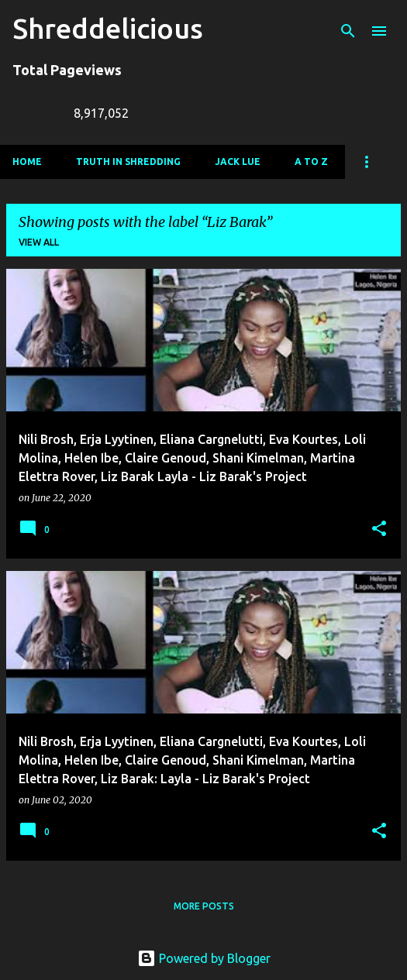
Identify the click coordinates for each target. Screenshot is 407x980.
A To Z (311, 162)
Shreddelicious (108, 28)
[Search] (348, 31)
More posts (204, 906)
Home (27, 162)
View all (39, 242)
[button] (379, 530)
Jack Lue (238, 162)
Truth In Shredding (128, 162)
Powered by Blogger (204, 958)
